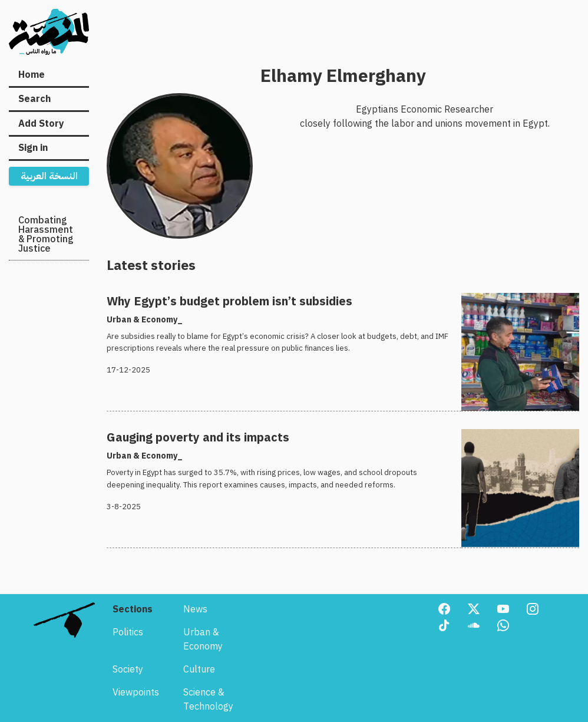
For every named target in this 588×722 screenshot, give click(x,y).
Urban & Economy (203, 639)
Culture (199, 670)
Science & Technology (208, 700)
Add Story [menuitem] (41, 124)
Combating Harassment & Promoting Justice (46, 235)
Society (128, 670)
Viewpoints (136, 693)
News (195, 609)
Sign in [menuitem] (33, 148)
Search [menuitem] (34, 99)
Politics (128, 632)
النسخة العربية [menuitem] (49, 176)
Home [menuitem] (32, 75)
